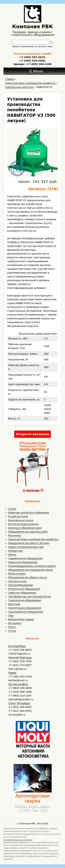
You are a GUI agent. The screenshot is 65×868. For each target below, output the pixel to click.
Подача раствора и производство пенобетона (33, 539)
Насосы (12, 555)
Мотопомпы (15, 536)
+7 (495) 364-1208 (38, 64)
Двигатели (14, 604)
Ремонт (12, 627)
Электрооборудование (21, 585)
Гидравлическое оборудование (25, 558)
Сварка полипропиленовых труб (26, 547)
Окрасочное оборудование (23, 562)
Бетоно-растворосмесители (23, 524)
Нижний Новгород (20, 657)
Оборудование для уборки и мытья (27, 577)
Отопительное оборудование (24, 589)
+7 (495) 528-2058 (32, 61)
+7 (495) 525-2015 (32, 57)
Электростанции (17, 581)
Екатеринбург (17, 646)
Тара (11, 616)
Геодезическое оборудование (25, 600)
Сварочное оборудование (22, 593)
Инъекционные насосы (21, 520)
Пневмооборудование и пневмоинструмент (32, 566)
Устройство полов (18, 516)
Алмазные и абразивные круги (25, 528)
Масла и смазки (17, 574)
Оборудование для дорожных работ (28, 532)
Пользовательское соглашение (18, 840)
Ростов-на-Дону (18, 684)
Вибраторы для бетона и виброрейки (29, 513)
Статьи (12, 631)
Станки (12, 509)
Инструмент (15, 623)
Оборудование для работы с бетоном (29, 543)
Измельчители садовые (21, 619)
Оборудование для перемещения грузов (30, 570)
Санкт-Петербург (19, 703)
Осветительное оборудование (25, 608)
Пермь (12, 673)
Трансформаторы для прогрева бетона (30, 597)
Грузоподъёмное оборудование (25, 612)
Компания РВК (32, 27)
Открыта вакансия (32, 434)
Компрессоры (16, 551)
